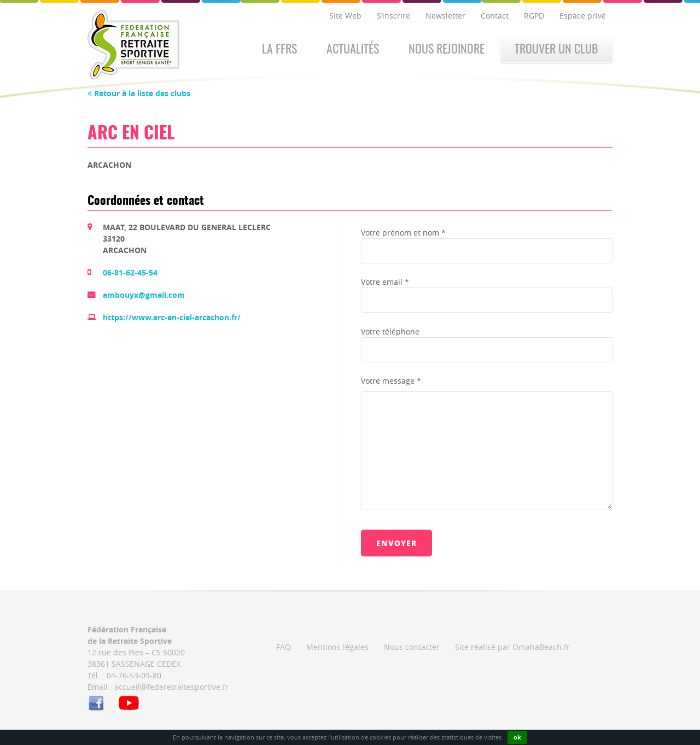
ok (517, 737)
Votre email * (385, 282)
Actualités (353, 50)
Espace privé (583, 16)
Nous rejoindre (447, 50)
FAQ (284, 647)
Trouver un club (556, 50)
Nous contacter (412, 647)
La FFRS (279, 50)
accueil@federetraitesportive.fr (171, 687)
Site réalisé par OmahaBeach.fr (512, 647)
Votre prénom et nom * (403, 233)
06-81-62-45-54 (130, 272)
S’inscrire (393, 16)
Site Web (345, 16)
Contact (495, 16)
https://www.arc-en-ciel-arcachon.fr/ (172, 317)
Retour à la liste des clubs (139, 93)
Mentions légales (337, 647)
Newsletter (445, 16)
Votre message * (391, 381)
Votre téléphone (390, 332)
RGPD (534, 16)
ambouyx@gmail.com (144, 295)
